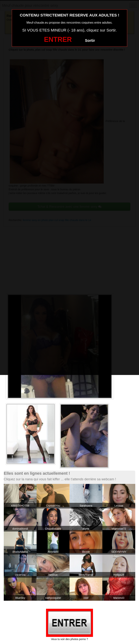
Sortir (90, 40)
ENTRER (58, 39)
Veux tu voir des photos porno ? (70, 639)
